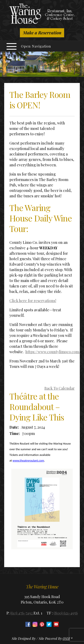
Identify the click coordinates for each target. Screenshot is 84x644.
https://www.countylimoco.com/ (53, 352)
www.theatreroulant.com (28, 460)
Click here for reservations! (33, 301)
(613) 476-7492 (22, 613)
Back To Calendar (59, 388)
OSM (66, 638)
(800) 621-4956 (66, 613)
